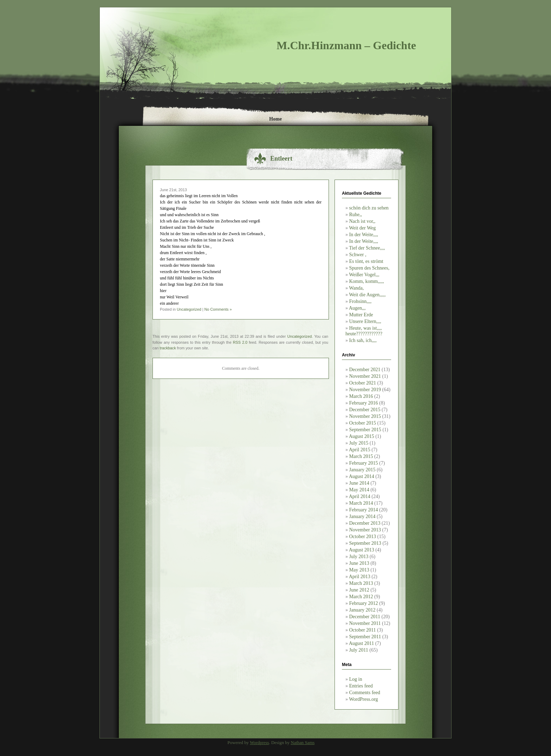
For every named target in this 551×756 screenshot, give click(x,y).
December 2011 (365, 617)
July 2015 (359, 443)
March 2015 (361, 456)
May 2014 (359, 490)
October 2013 (363, 537)
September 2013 (365, 543)
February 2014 (364, 510)
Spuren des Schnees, (370, 268)
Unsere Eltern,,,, (365, 321)
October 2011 (363, 630)
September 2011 (365, 637)
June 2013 (359, 563)
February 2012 (364, 603)
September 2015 (365, 430)
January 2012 (362, 610)
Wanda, (356, 288)
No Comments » (218, 309)
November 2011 (365, 623)
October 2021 (363, 383)
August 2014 (362, 476)
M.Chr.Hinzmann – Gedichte (346, 45)
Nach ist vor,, (362, 221)
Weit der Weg (362, 228)
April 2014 (360, 496)
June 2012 (359, 590)
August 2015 (362, 436)
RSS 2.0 (240, 342)
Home (275, 119)
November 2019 (365, 390)
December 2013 (365, 523)
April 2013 (360, 577)
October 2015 (363, 423)
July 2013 (359, 557)
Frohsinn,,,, (361, 301)
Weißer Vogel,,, (364, 275)
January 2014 (362, 516)
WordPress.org (363, 699)
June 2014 (359, 483)
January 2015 (362, 470)
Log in (356, 679)
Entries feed (361, 686)
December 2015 (365, 410)
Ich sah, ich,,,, (363, 340)
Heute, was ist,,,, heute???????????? (364, 331)
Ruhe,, (356, 215)
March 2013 (361, 583)
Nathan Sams (303, 743)
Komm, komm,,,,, (367, 281)
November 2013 (365, 530)
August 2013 (362, 550)
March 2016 (361, 396)
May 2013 (359, 570)
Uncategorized (189, 309)
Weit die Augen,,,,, (367, 295)
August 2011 (361, 643)
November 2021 (365, 376)
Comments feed (365, 693)
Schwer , (358, 255)
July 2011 (359, 650)
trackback (168, 348)
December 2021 (365, 370)
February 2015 (364, 463)
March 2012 (361, 597)
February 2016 (364, 403)
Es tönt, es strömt (366, 261)
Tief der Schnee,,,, (367, 248)
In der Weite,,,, (364, 235)
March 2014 (361, 503)
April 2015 (360, 450)
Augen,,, (357, 308)
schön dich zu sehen (369, 208)
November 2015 (365, 416)
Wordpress (259, 743)
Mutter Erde (361, 315)
